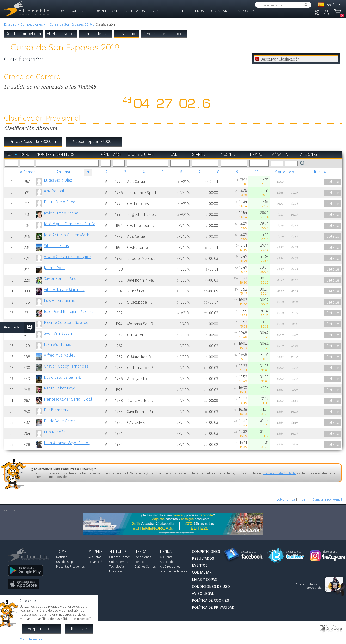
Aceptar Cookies (42, 629)
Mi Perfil (80, 11)
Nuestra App (117, 571)
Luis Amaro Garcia (59, 301)
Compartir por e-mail (327, 500)
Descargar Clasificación (280, 59)
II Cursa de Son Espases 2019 (69, 25)
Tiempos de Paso (96, 34)
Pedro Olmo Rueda (61, 202)
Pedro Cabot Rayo (60, 388)
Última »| (319, 172)
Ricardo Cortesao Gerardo (66, 323)
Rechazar (79, 629)
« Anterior (62, 172)
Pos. (9, 155)
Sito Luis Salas (56, 246)
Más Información (32, 639)
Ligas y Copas (244, 11)
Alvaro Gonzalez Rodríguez (68, 257)
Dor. (25, 155)
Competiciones (107, 11)
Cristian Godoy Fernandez (66, 366)
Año (117, 155)
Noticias (62, 557)
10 (257, 172)
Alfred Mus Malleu (60, 355)
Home (62, 11)
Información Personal (174, 571)
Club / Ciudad (141, 155)
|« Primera (28, 172)
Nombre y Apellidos (55, 155)
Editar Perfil (96, 562)
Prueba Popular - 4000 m (94, 142)
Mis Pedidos (167, 562)
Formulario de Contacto (279, 473)
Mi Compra (339, 14)
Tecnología (116, 567)
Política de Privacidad (213, 607)
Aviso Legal (203, 593)
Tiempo (256, 155)
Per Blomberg (56, 410)
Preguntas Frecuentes (70, 567)
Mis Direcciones (170, 567)
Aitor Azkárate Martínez (64, 290)
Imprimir (304, 500)
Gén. (105, 155)
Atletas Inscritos (61, 34)
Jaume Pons (55, 268)
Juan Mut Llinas (58, 344)
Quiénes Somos (120, 557)
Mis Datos (95, 557)
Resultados (135, 11)
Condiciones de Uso (211, 586)
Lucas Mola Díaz (58, 180)
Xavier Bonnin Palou (61, 279)
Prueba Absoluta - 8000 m (33, 142)
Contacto (140, 562)
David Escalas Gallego (63, 377)
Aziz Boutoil (54, 191)
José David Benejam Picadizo (69, 312)
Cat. (174, 155)
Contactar (218, 11)
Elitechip (178, 11)
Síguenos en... (249, 552)
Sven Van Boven (58, 333)
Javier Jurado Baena (61, 213)
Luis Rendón (55, 432)
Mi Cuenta (166, 557)
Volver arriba (286, 500)
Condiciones (143, 557)
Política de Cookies (210, 600)
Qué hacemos (118, 562)
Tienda (198, 11)
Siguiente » (285, 172)
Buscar (305, 5)
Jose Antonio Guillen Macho (68, 235)
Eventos (158, 11)
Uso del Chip (65, 562)
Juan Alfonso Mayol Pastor (67, 443)
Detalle (333, 182)
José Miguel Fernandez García (70, 224)
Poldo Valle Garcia (60, 421)
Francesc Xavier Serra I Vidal (68, 399)
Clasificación (127, 34)
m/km (276, 155)
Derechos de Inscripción (164, 34)
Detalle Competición (23, 34)
